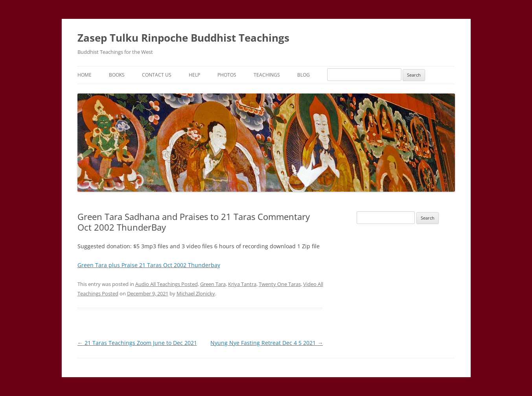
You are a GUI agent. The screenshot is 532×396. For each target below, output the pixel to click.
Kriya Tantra (242, 284)
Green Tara (213, 284)
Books (117, 75)
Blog (304, 75)
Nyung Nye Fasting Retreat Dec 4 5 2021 (267, 343)
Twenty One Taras (280, 284)
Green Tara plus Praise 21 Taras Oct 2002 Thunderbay (149, 265)
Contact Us (157, 75)
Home (85, 75)
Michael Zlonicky (196, 293)
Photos (227, 75)
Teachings (267, 75)
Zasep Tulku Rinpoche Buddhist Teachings (183, 38)
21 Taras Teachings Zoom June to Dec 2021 (137, 343)
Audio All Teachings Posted (167, 284)
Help (194, 75)
